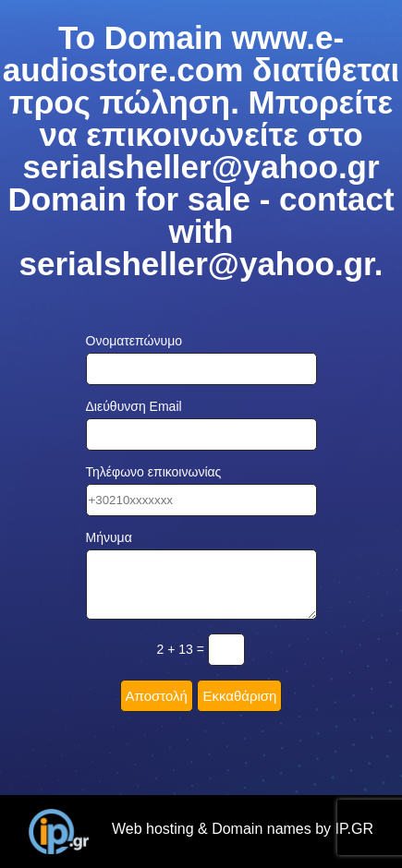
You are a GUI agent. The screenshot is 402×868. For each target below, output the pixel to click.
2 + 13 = (181, 649)
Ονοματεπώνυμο (134, 341)
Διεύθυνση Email (134, 406)
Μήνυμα (109, 537)
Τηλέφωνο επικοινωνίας (154, 472)
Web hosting (153, 829)
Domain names (262, 829)
